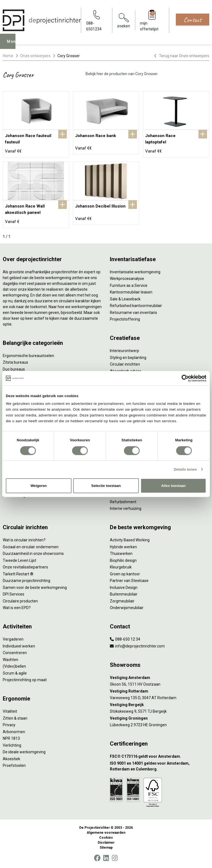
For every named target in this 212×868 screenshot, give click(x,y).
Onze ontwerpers (35, 56)
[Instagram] (115, 858)
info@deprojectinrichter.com (137, 646)
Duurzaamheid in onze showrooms (33, 554)
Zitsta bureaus (15, 362)
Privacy (9, 725)
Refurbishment (123, 502)
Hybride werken (123, 547)
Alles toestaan (173, 486)
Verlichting (12, 745)
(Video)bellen (14, 666)
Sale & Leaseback (125, 299)
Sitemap (106, 848)
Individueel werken (19, 646)
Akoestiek (11, 759)
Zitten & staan (15, 718)
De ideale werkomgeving (24, 752)
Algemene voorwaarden (106, 833)
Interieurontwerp (124, 351)
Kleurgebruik (121, 567)
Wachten (10, 660)
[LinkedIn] (106, 858)
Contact (193, 20)
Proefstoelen (14, 765)
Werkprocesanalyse (127, 279)
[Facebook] (97, 858)
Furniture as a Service (129, 285)
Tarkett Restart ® (18, 574)
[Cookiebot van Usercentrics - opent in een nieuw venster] (182, 378)
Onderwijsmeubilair (127, 608)
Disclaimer (106, 843)
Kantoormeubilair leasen (131, 292)
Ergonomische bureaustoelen (28, 356)
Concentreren (15, 653)
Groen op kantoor (125, 574)
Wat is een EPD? (17, 608)
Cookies (106, 838)
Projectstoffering (125, 319)
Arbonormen (14, 732)
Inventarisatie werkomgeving (135, 272)
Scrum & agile (15, 673)
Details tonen (185, 469)
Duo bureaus (14, 369)
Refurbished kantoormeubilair (136, 306)
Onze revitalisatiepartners (25, 567)
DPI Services (14, 594)
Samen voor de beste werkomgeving (35, 588)
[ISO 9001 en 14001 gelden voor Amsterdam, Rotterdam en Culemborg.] (160, 766)
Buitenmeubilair (124, 594)
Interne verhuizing (126, 508)
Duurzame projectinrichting (26, 581)
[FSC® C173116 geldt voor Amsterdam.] (160, 756)
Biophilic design (123, 560)
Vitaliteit (10, 711)
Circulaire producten (20, 601)
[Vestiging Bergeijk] (160, 705)
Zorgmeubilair (122, 601)
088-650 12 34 (125, 639)
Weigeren (39, 486)
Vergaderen (13, 639)
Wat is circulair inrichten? (24, 540)
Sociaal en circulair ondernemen (31, 547)
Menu (14, 45)
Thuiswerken (121, 554)
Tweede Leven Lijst (19, 560)
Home (8, 56)
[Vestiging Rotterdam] (160, 691)
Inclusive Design (124, 588)
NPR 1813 (11, 738)
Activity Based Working (130, 540)
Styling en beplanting (128, 358)
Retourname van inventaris (133, 313)
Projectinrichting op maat (25, 680)
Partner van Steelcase (129, 581)
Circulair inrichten (125, 364)
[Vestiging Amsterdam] (160, 678)
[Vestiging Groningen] (160, 718)
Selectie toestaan (106, 486)
